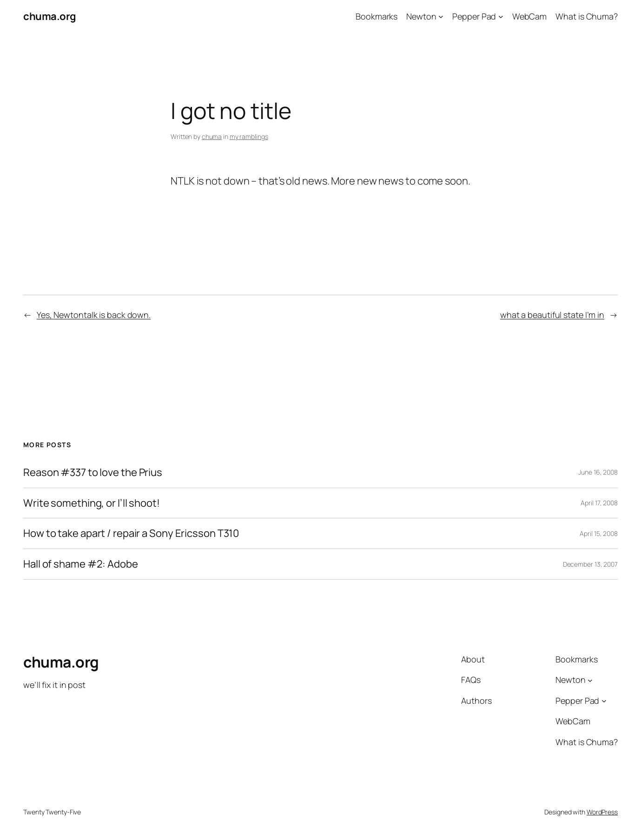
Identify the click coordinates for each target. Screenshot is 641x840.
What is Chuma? (587, 16)
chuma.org (50, 16)
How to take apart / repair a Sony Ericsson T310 (131, 533)
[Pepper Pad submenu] (501, 17)
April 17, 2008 (599, 503)
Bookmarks (377, 16)
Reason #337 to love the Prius (93, 473)
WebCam (529, 16)
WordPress (602, 812)
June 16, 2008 (598, 472)
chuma (212, 136)
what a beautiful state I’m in (552, 315)
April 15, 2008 (599, 533)
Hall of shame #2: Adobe (81, 564)
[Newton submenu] (441, 17)
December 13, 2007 (590, 564)
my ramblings (249, 136)
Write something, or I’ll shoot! (92, 503)
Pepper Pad (474, 16)
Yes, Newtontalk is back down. (94, 315)
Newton (421, 16)
